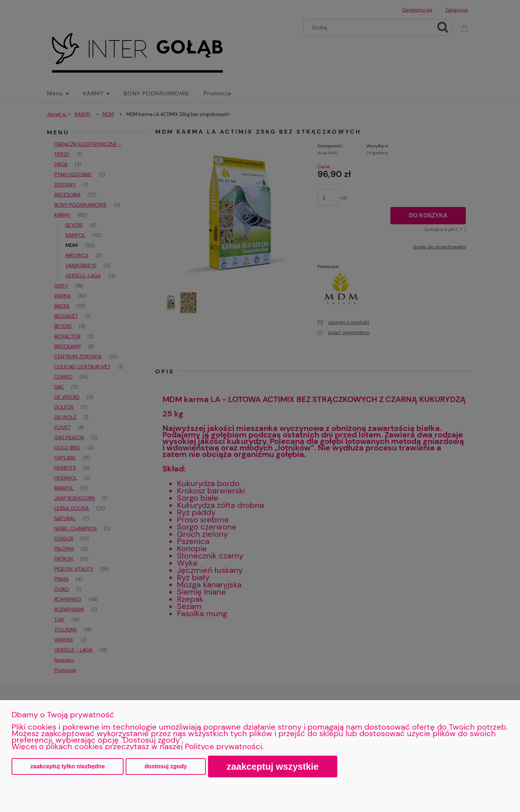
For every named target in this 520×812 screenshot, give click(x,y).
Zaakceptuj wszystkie (273, 766)
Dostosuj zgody (166, 766)
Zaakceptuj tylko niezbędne (68, 766)
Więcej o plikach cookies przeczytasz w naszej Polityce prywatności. (138, 746)
